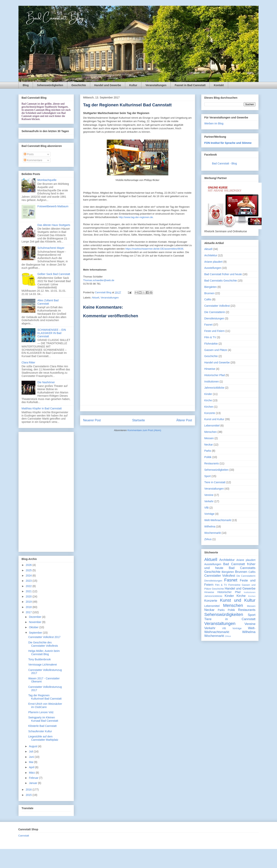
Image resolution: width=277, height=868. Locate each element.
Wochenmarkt (213, 533)
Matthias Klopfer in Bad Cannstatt (42, 408)
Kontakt (219, 85)
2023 (29, 581)
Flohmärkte (211, 344)
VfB (206, 508)
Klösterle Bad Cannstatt (42, 726)
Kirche (208, 400)
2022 (29, 586)
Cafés (208, 299)
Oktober (34, 627)
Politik (208, 457)
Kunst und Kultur (214, 419)
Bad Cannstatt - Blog (224, 163)
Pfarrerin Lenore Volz (41, 712)
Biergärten (211, 287)
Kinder (208, 394)
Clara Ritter (28, 362)
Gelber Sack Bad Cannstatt (54, 274)
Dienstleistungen (214, 318)
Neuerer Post (92, 420)
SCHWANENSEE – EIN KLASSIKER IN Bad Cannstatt (52, 333)
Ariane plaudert (213, 262)
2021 (29, 591)
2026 (29, 565)
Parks (208, 451)
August (33, 746)
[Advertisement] (46, 491)
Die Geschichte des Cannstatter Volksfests (43, 644)
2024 (29, 576)
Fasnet (208, 325)
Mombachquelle (47, 180)
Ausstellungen (213, 268)
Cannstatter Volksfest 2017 (44, 637)
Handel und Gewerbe (108, 85)
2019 (29, 602)
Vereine (209, 495)
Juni (32, 757)
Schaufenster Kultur (40, 731)
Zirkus (208, 539)
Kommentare (33, 160)
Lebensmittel (212, 426)
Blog (26, 85)
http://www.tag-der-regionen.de (136, 217)
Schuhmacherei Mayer (51, 248)
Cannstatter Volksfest (217, 306)
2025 (29, 570)
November (35, 622)
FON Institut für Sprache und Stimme (228, 143)
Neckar (209, 445)
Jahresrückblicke (214, 388)
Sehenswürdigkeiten (50, 85)
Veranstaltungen (156, 85)
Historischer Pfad (215, 375)
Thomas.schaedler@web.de (99, 280)
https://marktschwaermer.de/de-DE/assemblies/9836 (154, 249)
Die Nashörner (46, 382)
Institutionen (212, 382)
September (36, 633)
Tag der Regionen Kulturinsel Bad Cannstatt (45, 697)
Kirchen (209, 407)
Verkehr (209, 501)
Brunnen (209, 293)
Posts (29, 154)
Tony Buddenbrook (40, 659)
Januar (33, 783)
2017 (29, 612)
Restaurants (212, 463)
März (32, 773)
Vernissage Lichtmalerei (43, 665)
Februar (34, 778)
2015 (29, 795)
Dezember (35, 617)
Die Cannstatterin (215, 312)
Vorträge (209, 514)
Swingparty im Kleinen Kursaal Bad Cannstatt (43, 719)
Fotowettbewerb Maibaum (53, 206)
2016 (29, 790)
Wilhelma (210, 526)
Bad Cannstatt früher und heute (223, 274)
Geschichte (79, 85)
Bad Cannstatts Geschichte (221, 281)
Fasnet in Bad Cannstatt (190, 85)
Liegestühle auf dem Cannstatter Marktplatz (43, 738)
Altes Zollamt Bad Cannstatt (48, 302)
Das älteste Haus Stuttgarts (54, 225)
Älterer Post (184, 420)
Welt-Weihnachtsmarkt (218, 520)
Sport (207, 476)
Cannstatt (24, 836)
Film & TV (210, 337)
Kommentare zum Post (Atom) (144, 430)
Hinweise (210, 369)
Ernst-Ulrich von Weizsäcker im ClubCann (45, 705)
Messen (209, 438)
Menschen (211, 432)
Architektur (211, 255)
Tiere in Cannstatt (215, 482)
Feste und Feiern (214, 331)
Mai (31, 762)
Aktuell (96, 298)
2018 (29, 607)
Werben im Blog (214, 123)
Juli (31, 751)
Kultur (133, 85)
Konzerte (210, 413)
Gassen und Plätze (216, 350)
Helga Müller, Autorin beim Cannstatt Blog (44, 653)
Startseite (138, 420)
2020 (29, 596)
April (32, 767)
